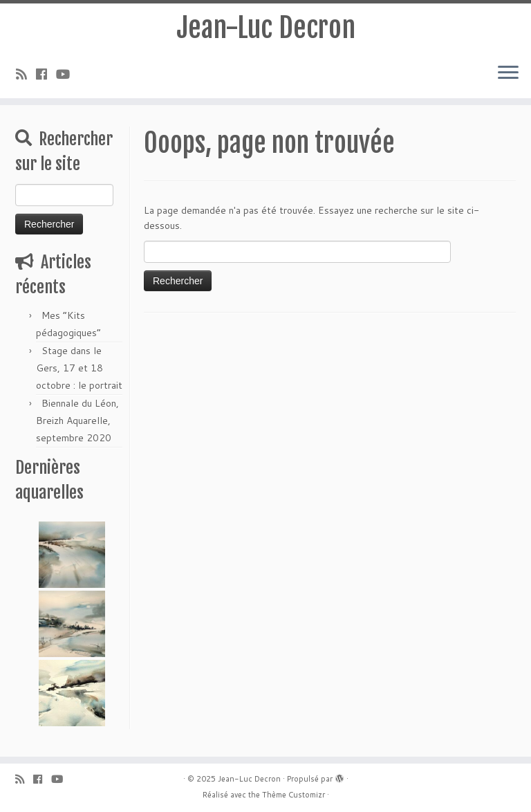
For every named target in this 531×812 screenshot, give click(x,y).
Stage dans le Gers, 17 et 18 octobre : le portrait (79, 368)
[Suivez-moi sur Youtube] (67, 74)
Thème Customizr (294, 795)
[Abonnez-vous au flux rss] (26, 74)
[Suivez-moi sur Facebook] (46, 74)
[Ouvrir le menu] (508, 73)
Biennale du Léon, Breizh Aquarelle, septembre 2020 (77, 421)
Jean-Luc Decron (266, 28)
